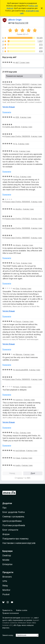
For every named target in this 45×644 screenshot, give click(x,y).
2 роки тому (24, 62)
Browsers (7, 577)
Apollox (19, 209)
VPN (5, 581)
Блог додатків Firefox (14, 512)
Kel (17, 151)
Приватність (7, 610)
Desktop (7, 555)
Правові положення (11, 613)
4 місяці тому (36, 84)
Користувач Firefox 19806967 (18, 238)
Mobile (6, 560)
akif (17, 62)
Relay (5, 586)
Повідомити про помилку (15, 539)
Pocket (6, 594)
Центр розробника (12, 521)
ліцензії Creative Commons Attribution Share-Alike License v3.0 (21, 623)
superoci (19, 400)
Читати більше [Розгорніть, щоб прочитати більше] (9, 107)
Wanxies (19, 354)
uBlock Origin (15, 20)
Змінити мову (8, 635)
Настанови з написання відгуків (19, 543)
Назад (12, 473)
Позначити (7, 112)
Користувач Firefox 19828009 (18, 136)
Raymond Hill (22, 23)
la (16, 144)
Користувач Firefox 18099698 (18, 228)
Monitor (6, 590)
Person (19, 321)
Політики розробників (14, 525)
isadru (18, 465)
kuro (18, 387)
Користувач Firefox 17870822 (18, 219)
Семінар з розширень (13, 517)
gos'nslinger (20, 450)
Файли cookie (22, 610)
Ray (17, 433)
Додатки (7, 503)
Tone (18, 263)
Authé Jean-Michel (13, 127)
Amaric (18, 245)
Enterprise (7, 564)
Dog (17, 177)
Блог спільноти (10, 530)
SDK (17, 117)
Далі (33, 473)
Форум (6, 534)
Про (4, 508)
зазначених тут (27, 618)
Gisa (17, 288)
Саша (18, 458)
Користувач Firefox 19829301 (17, 84)
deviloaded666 (22, 370)
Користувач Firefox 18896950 (18, 379)
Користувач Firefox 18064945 (18, 202)
